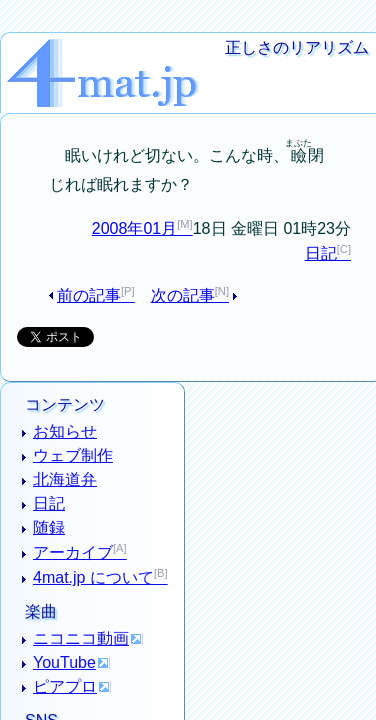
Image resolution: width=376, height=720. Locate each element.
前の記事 (95, 269)
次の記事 (175, 269)
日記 (321, 227)
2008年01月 (135, 201)
